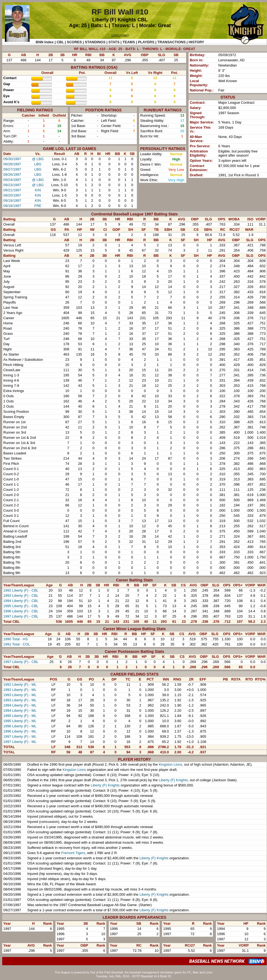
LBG (38, 164)
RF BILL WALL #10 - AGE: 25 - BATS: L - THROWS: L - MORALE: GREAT (135, 49)
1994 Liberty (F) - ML (20, 705)
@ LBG (38, 159)
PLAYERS (146, 42)
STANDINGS (95, 42)
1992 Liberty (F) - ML (20, 684)
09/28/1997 (12, 164)
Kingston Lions (170, 764)
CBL (143, 20)
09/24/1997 (12, 180)
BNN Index (45, 42)
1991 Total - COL (17, 644)
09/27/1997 (12, 169)
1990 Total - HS (15, 639)
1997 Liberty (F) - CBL (21, 616)
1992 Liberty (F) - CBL (21, 590)
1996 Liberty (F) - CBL (21, 611)
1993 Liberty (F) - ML (20, 695)
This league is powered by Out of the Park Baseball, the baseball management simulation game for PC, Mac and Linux (134, 972)
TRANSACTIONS (171, 42)
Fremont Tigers (73, 853)
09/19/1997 (12, 201)
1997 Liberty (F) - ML (20, 737)
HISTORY (196, 42)
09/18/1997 (12, 206)
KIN (38, 190)
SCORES (74, 42)
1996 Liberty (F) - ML (20, 726)
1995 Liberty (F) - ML (20, 716)
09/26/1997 (12, 175)
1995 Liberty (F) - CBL (21, 606)
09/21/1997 (12, 190)
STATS (114, 42)
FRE (38, 206)
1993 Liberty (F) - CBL (21, 596)
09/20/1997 (12, 195)
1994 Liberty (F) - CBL (21, 601)
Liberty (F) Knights (114, 20)
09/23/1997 (12, 185)
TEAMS (129, 42)
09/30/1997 (12, 159)
